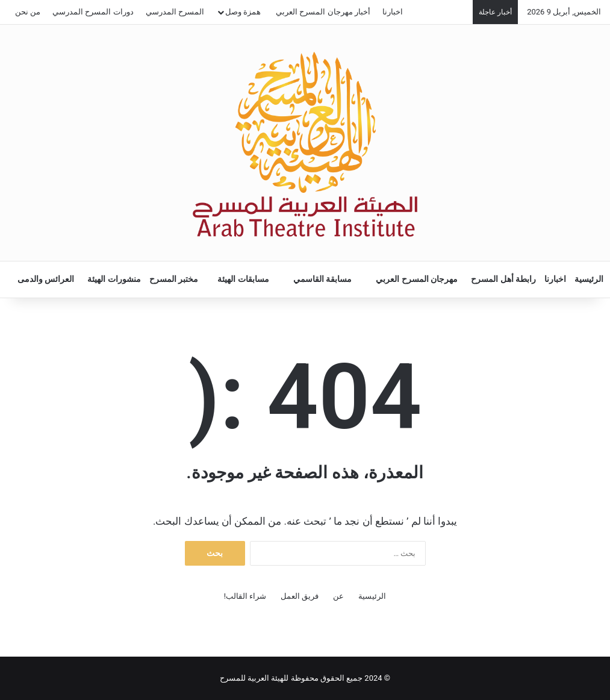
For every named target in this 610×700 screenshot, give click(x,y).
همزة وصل (243, 12)
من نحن (28, 12)
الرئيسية (589, 279)
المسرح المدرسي (175, 12)
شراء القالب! (245, 596)
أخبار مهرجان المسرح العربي (323, 12)
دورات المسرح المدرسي (93, 12)
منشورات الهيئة (114, 279)
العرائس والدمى (46, 279)
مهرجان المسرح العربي (417, 279)
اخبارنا (393, 12)
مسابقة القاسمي (323, 279)
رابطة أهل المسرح (503, 279)
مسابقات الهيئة (243, 279)
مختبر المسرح (174, 279)
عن (338, 596)
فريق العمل (300, 596)
